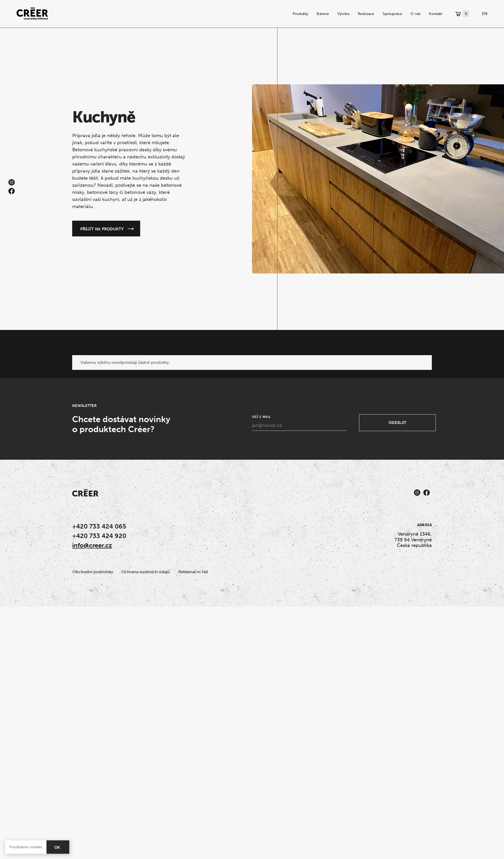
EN (485, 14)
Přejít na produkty (102, 229)
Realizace (366, 14)
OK (57, 847)
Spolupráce (393, 14)
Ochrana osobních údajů (146, 572)
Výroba (343, 14)
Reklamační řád (193, 572)
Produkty (301, 14)
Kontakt (436, 14)
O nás (416, 14)
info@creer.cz (92, 545)
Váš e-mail (261, 417)
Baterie (323, 14)
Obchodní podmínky (93, 572)
